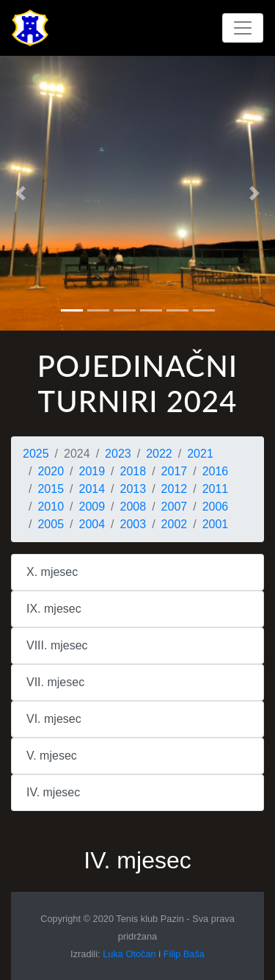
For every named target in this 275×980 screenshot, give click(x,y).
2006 (216, 507)
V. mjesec (52, 756)
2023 (118, 454)
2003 (133, 524)
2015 (51, 489)
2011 (216, 489)
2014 (92, 489)
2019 (92, 471)
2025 (36, 454)
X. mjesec (52, 572)
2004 (92, 524)
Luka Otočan (129, 954)
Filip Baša (184, 954)
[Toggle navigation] (243, 28)
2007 (175, 507)
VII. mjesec (55, 682)
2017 (175, 471)
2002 (175, 524)
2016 (216, 471)
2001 (216, 524)
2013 (133, 489)
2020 (51, 471)
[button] (21, 193)
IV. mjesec (53, 792)
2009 (92, 507)
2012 (175, 489)
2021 (200, 454)
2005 (51, 524)
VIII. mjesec (57, 645)
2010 (51, 507)
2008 (133, 507)
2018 (133, 471)
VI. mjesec (54, 719)
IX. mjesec (54, 609)
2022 (159, 454)
